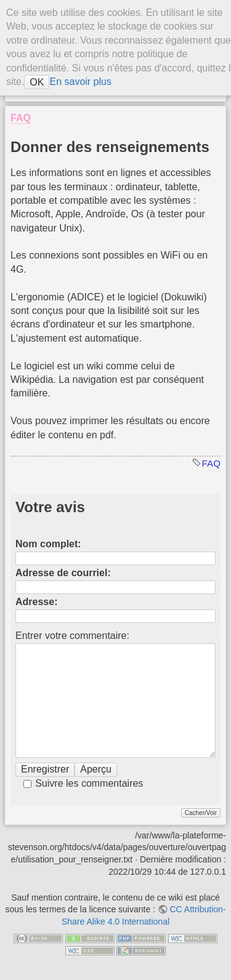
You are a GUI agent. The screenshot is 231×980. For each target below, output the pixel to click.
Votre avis (50, 507)
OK (37, 82)
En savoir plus (80, 82)
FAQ (211, 463)
